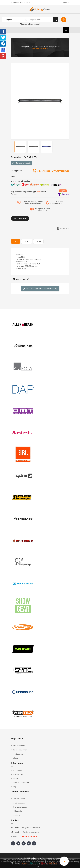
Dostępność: (16, 171)
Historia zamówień (20, 750)
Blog (14, 787)
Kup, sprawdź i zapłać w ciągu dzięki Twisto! (28, 193)
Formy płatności (19, 799)
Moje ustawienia (19, 746)
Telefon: (15, 837)
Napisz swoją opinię (21, 163)
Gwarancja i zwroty (20, 807)
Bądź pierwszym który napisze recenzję (40, 289)
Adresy (15, 758)
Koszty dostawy (19, 803)
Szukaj (56, 20)
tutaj (60, 864)
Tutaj (27, 203)
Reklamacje (17, 811)
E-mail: (15, 832)
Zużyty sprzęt (18, 774)
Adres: (15, 828)
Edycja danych (18, 754)
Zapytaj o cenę (20, 218)
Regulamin (17, 815)
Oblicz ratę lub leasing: (21, 181)
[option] (20, 147)
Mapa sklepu (18, 770)
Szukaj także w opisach (30, 24)
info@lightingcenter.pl (30, 832)
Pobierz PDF (63, 228)
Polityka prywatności (21, 783)
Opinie (38, 241)
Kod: (13, 177)
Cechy (27, 241)
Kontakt (16, 778)
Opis (16, 241)
